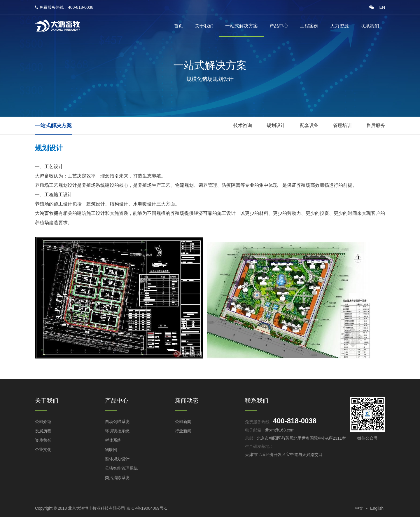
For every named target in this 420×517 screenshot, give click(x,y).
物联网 (111, 450)
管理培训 (342, 125)
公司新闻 (183, 422)
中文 (359, 508)
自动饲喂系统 (117, 422)
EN (382, 7)
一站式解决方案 (242, 26)
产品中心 (279, 26)
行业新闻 (183, 431)
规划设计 (276, 125)
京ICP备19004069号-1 (147, 508)
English (377, 508)
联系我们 (370, 26)
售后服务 (376, 125)
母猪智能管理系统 (121, 468)
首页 (178, 26)
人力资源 (339, 26)
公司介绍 (43, 422)
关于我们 (204, 26)
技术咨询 (243, 125)
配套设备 (309, 125)
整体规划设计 (117, 459)
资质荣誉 (43, 440)
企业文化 (43, 450)
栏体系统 (113, 440)
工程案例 (309, 26)
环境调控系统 (117, 431)
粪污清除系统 (117, 478)
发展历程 (43, 431)
